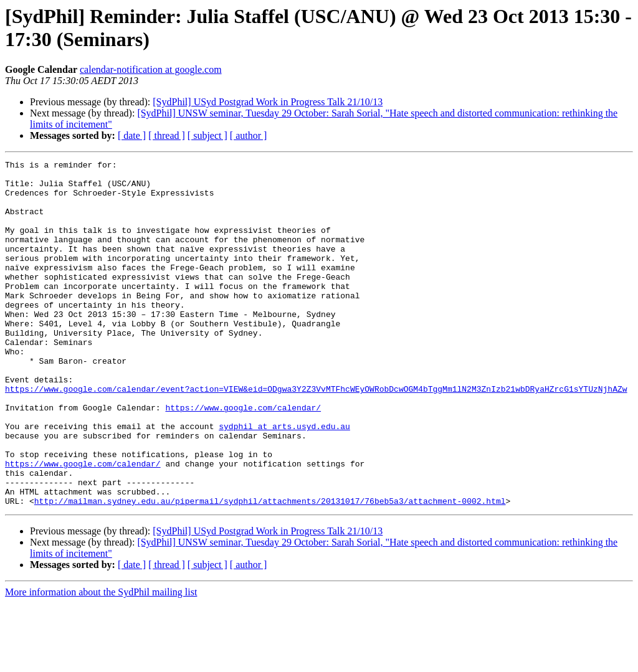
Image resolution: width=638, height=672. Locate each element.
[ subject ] (207, 135)
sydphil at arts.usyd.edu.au (284, 480)
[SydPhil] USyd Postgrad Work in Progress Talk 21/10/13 (268, 102)
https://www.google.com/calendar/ (243, 458)
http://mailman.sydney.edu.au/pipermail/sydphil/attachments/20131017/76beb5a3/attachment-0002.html (270, 570)
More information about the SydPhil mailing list (101, 661)
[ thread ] (167, 135)
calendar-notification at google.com (151, 69)
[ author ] (249, 135)
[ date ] (132, 135)
